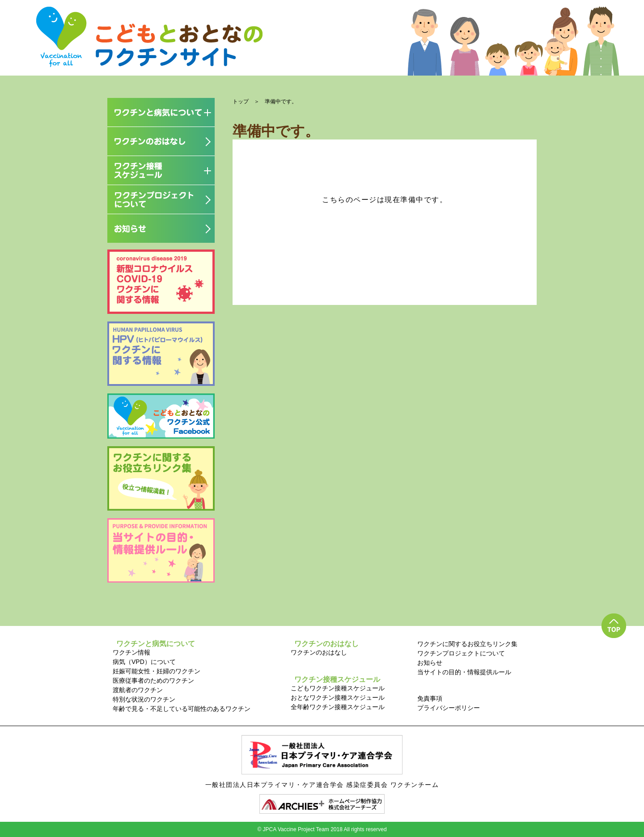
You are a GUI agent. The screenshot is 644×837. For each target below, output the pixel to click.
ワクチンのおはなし (319, 652)
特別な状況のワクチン (144, 699)
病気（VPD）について (144, 662)
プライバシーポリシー (449, 708)
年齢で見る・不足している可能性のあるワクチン (182, 709)
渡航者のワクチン (138, 690)
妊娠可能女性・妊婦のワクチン (157, 671)
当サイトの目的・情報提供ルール (464, 672)
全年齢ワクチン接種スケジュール (338, 707)
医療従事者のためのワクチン (153, 681)
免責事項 (430, 698)
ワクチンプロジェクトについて (461, 653)
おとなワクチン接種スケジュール (338, 697)
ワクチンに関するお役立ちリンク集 (467, 644)
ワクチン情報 (131, 652)
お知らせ (430, 663)
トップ (241, 101)
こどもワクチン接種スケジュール (338, 688)
